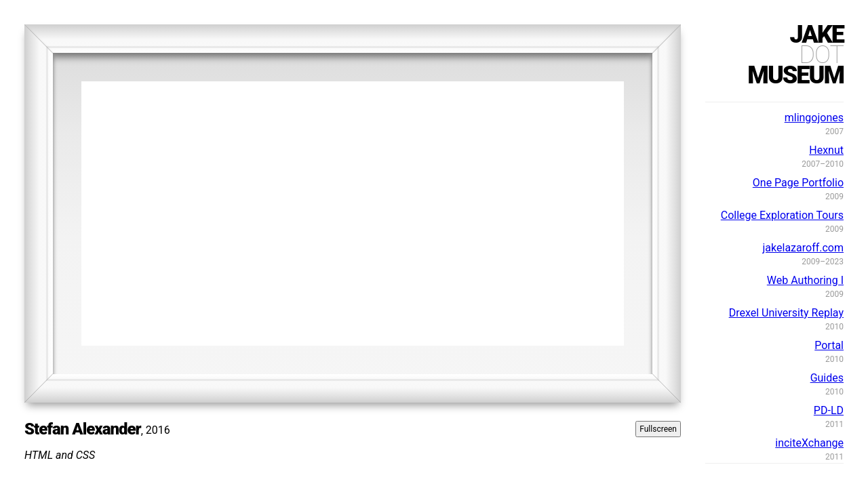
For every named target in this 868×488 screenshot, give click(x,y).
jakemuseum (795, 55)
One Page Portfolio (798, 183)
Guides (827, 378)
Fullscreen (658, 429)
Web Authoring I (805, 280)
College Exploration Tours (782, 215)
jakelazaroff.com (803, 248)
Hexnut (826, 150)
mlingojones (814, 118)
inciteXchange (809, 443)
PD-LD (829, 410)
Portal (829, 345)
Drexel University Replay (786, 313)
